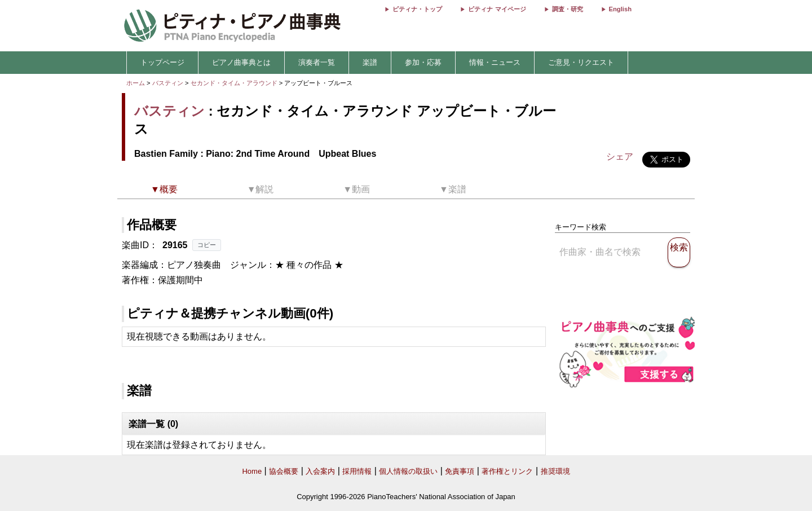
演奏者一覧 (317, 62)
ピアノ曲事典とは (241, 62)
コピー (207, 245)
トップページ (162, 62)
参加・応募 (423, 62)
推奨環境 (555, 471)
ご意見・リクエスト (581, 62)
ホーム (136, 83)
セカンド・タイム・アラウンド (235, 83)
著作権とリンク (507, 471)
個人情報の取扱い (408, 471)
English (620, 9)
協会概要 (284, 471)
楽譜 (370, 62)
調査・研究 (568, 9)
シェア (620, 157)
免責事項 (460, 471)
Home (252, 471)
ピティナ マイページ (497, 9)
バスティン (168, 83)
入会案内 (320, 471)
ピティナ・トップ (417, 9)
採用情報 (357, 471)
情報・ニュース (495, 62)
